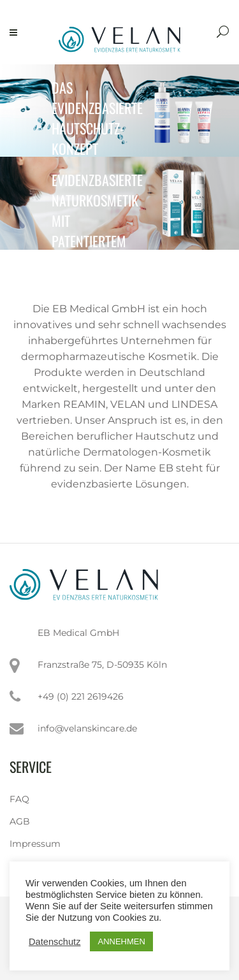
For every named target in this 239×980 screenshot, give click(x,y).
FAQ (19, 799)
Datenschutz (54, 942)
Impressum (35, 844)
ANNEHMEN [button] (121, 941)
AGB (20, 821)
